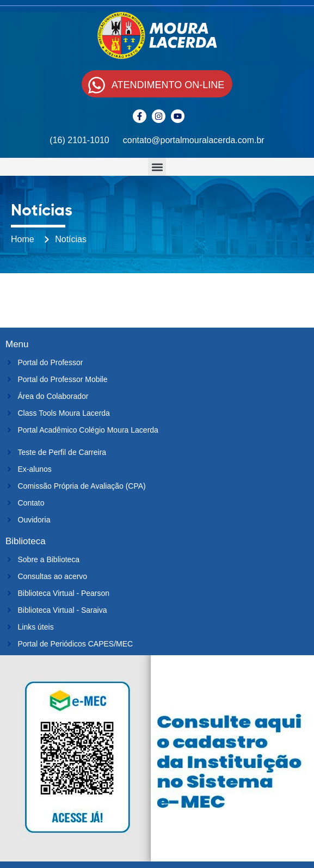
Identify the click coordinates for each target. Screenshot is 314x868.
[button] (157, 167)
